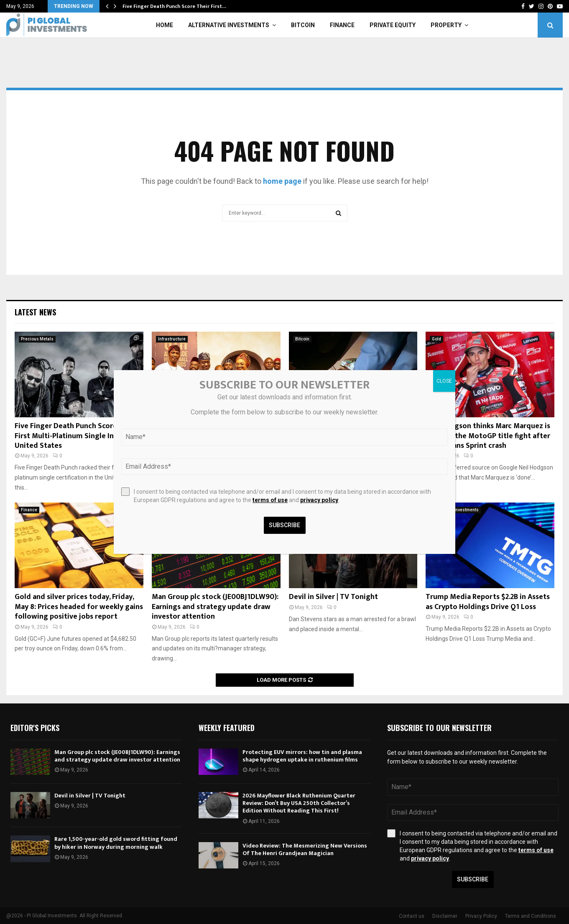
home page (282, 181)
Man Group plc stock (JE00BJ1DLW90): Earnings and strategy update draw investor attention (215, 607)
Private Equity (393, 25)
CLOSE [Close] (444, 381)
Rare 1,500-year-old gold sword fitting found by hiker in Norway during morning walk (116, 843)
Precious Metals (37, 339)
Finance (342, 25)
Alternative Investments (229, 25)
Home (165, 25)
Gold (436, 339)
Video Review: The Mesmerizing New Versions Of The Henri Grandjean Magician (305, 849)
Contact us (412, 916)
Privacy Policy (481, 916)
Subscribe (473, 879)
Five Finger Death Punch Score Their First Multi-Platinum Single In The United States (76, 436)
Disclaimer (445, 916)
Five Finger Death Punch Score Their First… (174, 6)
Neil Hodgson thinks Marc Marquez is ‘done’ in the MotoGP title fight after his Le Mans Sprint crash (488, 436)
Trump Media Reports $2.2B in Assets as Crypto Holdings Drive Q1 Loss (488, 602)
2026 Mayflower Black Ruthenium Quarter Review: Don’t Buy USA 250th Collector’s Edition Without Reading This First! (299, 803)
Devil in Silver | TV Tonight (333, 597)
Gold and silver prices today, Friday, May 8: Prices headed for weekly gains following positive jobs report (79, 607)
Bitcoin (303, 25)
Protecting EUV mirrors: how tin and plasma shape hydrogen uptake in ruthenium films (302, 756)
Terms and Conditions (531, 916)
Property (446, 25)
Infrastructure (172, 339)
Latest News (35, 312)
